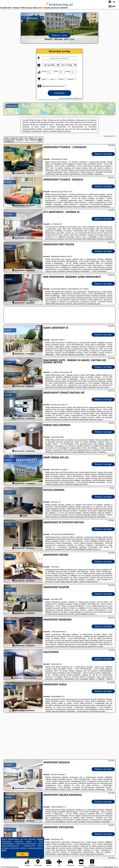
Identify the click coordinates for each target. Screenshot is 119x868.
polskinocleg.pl (59, 4)
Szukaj (59, 93)
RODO (4, 850)
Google (40, 839)
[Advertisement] (59, 736)
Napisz (116, 867)
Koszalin (8, 150)
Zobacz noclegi (103, 154)
